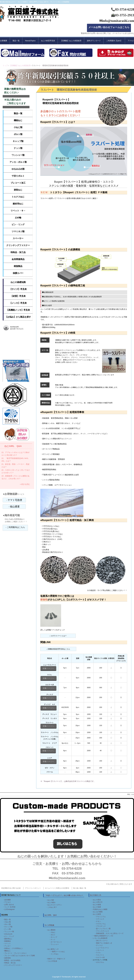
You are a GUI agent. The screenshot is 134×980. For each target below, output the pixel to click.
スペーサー (18, 238)
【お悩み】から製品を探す (18, 317)
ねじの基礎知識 (18, 282)
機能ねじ (18, 120)
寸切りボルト (18, 176)
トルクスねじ (18, 197)
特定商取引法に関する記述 (11, 888)
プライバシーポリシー (33, 888)
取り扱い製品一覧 (80, 888)
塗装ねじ (18, 190)
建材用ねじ (18, 204)
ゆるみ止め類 (18, 169)
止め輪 (18, 218)
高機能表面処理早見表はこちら (59, 649)
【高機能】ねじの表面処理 (71, 41)
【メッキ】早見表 (18, 303)
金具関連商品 (18, 259)
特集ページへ (48, 669)
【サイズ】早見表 (18, 289)
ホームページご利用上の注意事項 (57, 888)
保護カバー (18, 273)
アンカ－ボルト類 (18, 162)
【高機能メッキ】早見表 (18, 310)
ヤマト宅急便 (15, 500)
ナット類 (18, 148)
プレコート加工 (18, 183)
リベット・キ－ (18, 211)
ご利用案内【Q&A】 (114, 41)
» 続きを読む (25, 484)
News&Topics (30, 41)
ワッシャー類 (18, 155)
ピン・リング (18, 225)
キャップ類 (18, 141)
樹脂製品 (18, 266)
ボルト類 (18, 134)
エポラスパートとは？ (59, 636)
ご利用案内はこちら (16, 527)
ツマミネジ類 (18, 231)
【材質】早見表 (18, 296)
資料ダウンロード (94, 41)
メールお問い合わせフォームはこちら (109, 27)
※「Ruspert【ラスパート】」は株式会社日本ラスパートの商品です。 (68, 781)
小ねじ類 (18, 127)
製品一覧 (16, 41)
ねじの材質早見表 (48, 41)
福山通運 (15, 507)
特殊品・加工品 (18, 252)
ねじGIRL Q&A (13, 446)
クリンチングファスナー (18, 245)
